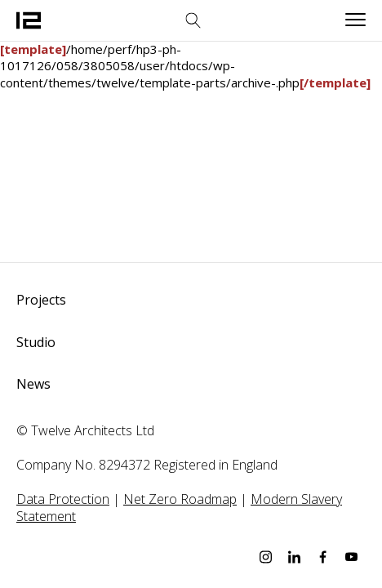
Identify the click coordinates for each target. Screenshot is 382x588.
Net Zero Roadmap (180, 499)
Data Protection (63, 499)
